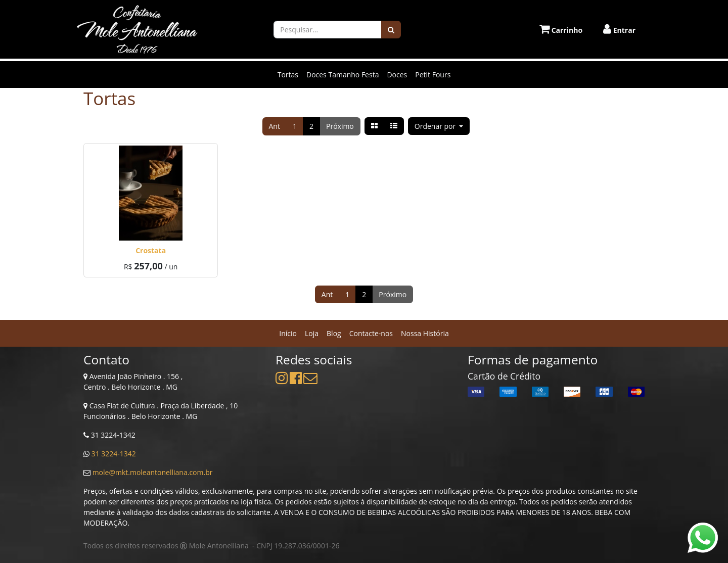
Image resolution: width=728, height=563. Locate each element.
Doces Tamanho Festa (343, 75)
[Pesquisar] (391, 30)
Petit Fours (433, 75)
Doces (397, 75)
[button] (439, 126)
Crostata (151, 250)
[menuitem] (288, 333)
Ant (275, 126)
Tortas (288, 75)
